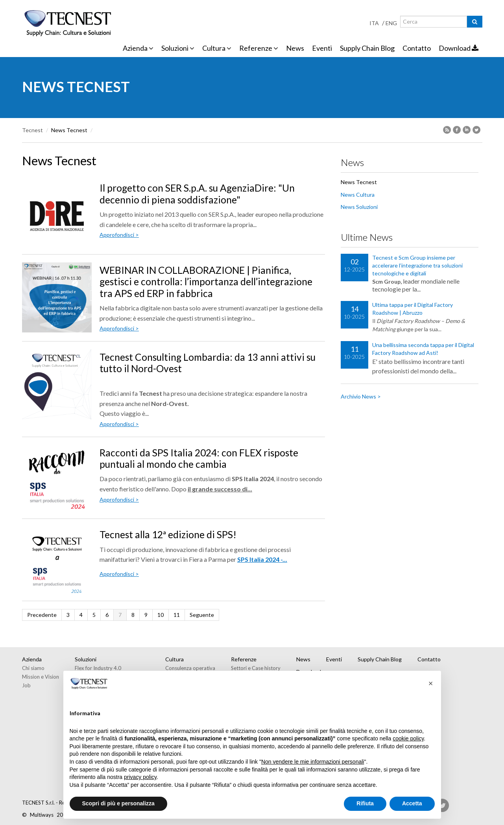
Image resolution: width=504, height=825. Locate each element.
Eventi (322, 48)
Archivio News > (361, 396)
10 (161, 615)
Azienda (138, 48)
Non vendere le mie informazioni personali (313, 762)
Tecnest (32, 130)
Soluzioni (178, 48)
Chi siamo (33, 668)
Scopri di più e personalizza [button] (118, 803)
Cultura (217, 48)
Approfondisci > (119, 235)
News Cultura (358, 195)
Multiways (42, 815)
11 (177, 615)
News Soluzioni (359, 207)
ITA (374, 23)
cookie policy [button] (408, 738)
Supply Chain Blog (367, 48)
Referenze (259, 48)
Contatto (417, 48)
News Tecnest (359, 182)
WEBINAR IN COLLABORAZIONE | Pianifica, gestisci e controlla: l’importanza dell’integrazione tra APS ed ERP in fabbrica (206, 282)
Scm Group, (387, 281)
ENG (391, 23)
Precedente (42, 615)
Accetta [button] (412, 803)
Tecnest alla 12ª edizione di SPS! (168, 534)
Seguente (202, 615)
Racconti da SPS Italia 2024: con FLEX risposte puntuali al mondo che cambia (199, 458)
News (295, 48)
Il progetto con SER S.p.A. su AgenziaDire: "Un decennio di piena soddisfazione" (197, 194)
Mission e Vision (41, 677)
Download (459, 48)
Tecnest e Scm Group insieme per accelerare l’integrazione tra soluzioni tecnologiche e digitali (417, 265)
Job (26, 685)
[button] (431, 683)
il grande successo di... (220, 489)
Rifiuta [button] (365, 803)
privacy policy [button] (140, 777)
